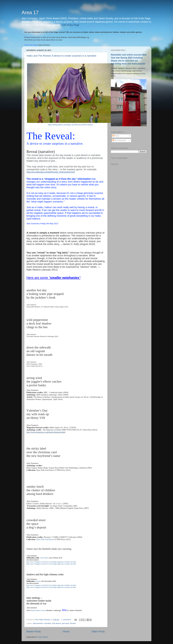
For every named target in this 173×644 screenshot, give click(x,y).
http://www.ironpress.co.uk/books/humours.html (46, 432)
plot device (57, 623)
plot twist (65, 623)
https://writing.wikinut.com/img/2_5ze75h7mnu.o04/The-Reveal (70, 125)
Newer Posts (34, 631)
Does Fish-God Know (45, 539)
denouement (38, 623)
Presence (38, 581)
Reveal (73, 623)
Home (66, 631)
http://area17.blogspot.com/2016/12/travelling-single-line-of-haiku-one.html (51, 562)
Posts (116, 136)
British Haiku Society (38, 610)
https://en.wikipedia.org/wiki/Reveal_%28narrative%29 (51, 172)
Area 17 (30, 13)
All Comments (119, 140)
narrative (48, 623)
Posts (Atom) (43, 637)
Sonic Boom (44, 558)
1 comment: (66, 620)
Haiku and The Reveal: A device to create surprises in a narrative (61, 56)
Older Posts (98, 631)
